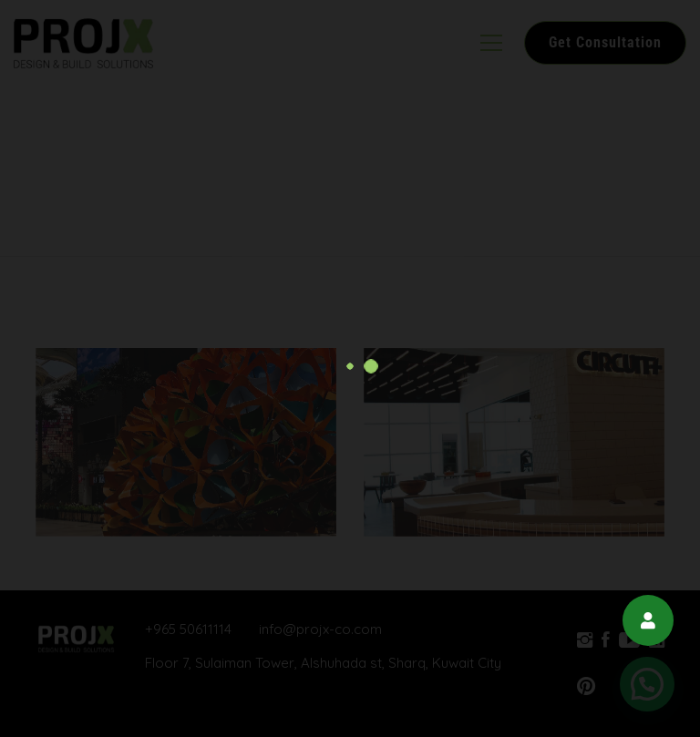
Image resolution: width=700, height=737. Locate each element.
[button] (648, 620)
